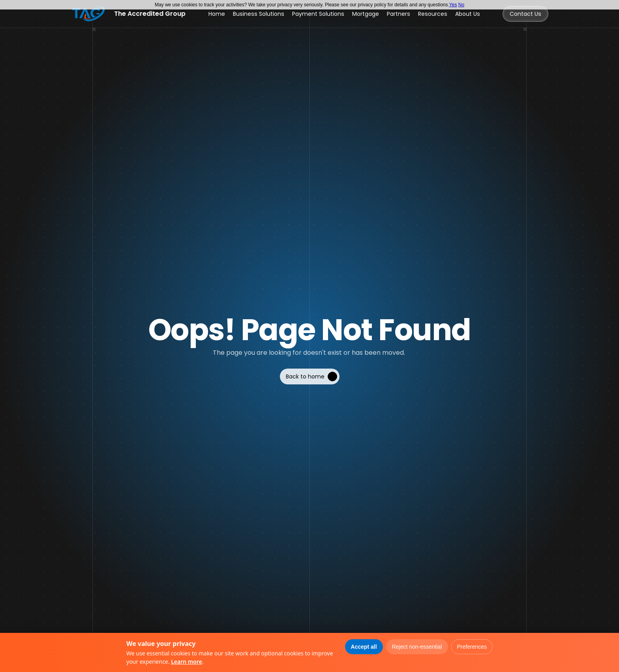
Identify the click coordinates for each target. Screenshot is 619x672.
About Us (468, 14)
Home (217, 14)
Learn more (187, 662)
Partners (399, 14)
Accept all (364, 647)
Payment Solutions (318, 14)
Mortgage (366, 14)
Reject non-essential (417, 647)
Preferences (472, 647)
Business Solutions (259, 14)
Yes (453, 5)
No (461, 5)
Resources (433, 14)
